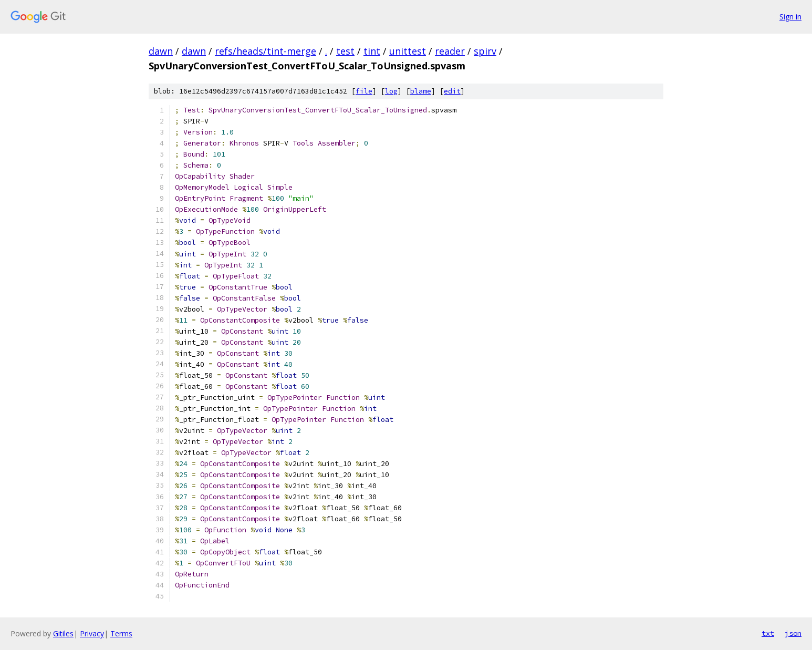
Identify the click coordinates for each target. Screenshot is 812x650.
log (391, 91)
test (345, 51)
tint (372, 51)
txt (768, 633)
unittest (408, 51)
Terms (121, 633)
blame (421, 91)
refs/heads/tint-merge (266, 51)
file (364, 91)
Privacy (92, 633)
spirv (485, 51)
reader (450, 51)
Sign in (790, 17)
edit (452, 91)
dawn (161, 51)
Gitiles (63, 633)
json (793, 633)
